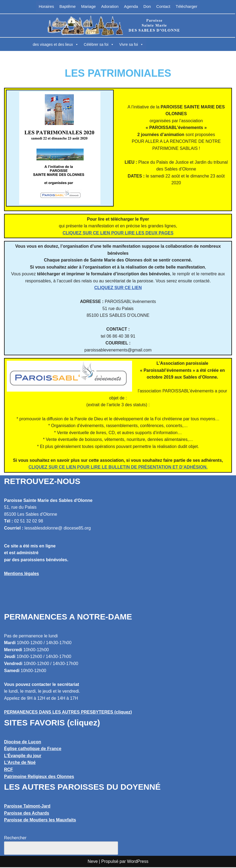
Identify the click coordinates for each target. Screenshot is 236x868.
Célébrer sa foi (99, 44)
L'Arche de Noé (20, 764)
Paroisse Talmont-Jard (27, 807)
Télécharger (186, 6)
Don (147, 6)
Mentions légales (22, 574)
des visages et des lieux (56, 44)
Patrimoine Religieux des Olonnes (39, 777)
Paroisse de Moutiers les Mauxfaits (40, 821)
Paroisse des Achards (27, 814)
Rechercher (15, 839)
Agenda (131, 6)
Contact (163, 6)
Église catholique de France (33, 749)
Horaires (46, 6)
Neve (93, 862)
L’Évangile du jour (23, 756)
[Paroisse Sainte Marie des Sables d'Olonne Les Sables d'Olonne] (118, 25)
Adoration (110, 6)
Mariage (88, 6)
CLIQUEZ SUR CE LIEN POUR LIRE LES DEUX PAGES (118, 233)
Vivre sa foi (131, 44)
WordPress (138, 862)
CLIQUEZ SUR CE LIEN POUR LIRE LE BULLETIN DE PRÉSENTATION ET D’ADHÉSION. (118, 468)
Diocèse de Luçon (23, 743)
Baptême (68, 6)
